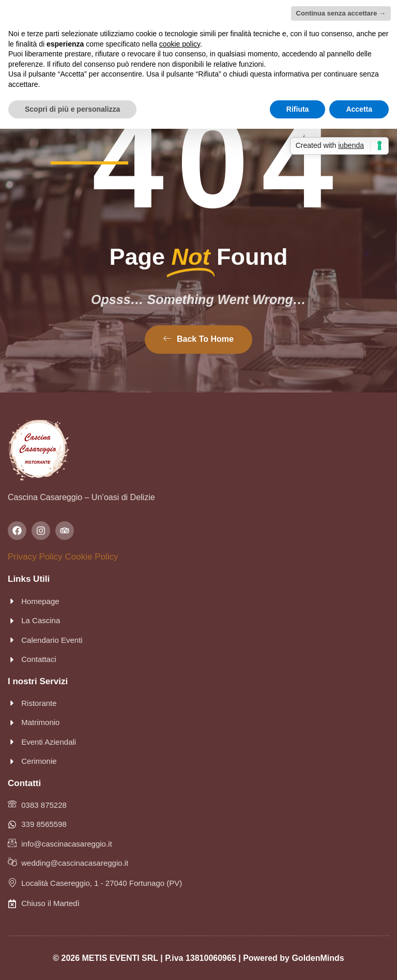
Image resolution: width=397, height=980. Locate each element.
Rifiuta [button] (298, 109)
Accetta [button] (359, 109)
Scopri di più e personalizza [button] (72, 109)
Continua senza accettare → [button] (341, 13)
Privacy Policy (35, 557)
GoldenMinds (318, 958)
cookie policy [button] (180, 44)
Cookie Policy (92, 557)
